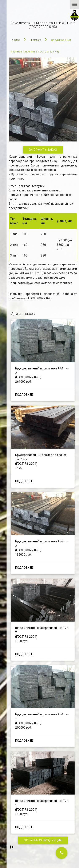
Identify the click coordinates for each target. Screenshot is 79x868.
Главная (16, 40)
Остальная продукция (43, 840)
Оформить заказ (43, 150)
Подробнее (24, 395)
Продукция (35, 40)
